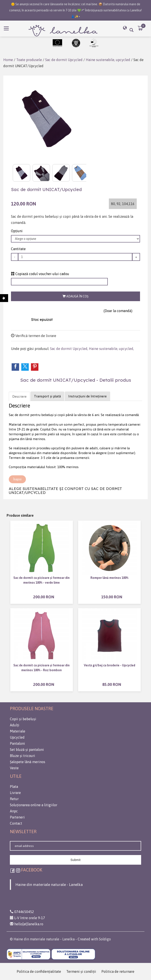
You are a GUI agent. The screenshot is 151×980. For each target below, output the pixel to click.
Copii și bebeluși (23, 719)
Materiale (18, 731)
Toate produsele (29, 60)
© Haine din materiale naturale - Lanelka (42, 939)
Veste (14, 768)
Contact (16, 823)
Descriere (19, 396)
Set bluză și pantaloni (27, 750)
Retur (14, 799)
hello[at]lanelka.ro (27, 924)
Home (8, 60)
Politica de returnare (118, 971)
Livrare (15, 793)
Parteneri (17, 817)
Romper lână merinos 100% (109, 578)
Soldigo (105, 939)
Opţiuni (17, 231)
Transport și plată (47, 396)
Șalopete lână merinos (28, 762)
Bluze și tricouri (22, 756)
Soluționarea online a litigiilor (34, 805)
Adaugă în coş (75, 296)
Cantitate (18, 249)
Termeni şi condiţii (81, 971)
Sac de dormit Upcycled (64, 60)
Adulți (15, 725)
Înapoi (17, 479)
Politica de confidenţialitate (39, 971)
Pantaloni (17, 743)
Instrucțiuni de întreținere (87, 396)
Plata (14, 787)
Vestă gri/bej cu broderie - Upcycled (110, 665)
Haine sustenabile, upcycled (108, 60)
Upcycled (17, 737)
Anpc (14, 811)
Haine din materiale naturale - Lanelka (49, 885)
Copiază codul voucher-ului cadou (40, 274)
